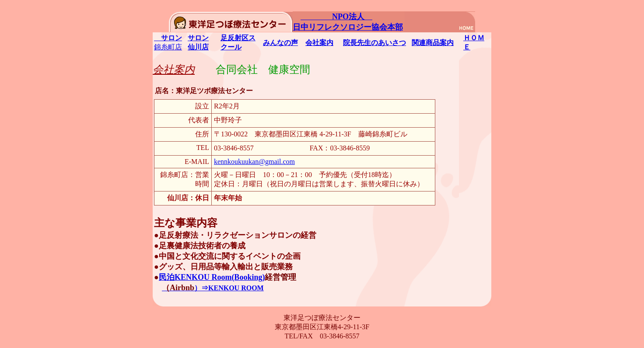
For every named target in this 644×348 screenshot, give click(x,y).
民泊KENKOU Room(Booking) (212, 277)
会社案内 (319, 43)
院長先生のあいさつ (374, 43)
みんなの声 (280, 43)
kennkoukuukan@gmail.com (254, 162)
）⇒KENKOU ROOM (213, 288)
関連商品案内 (433, 43)
